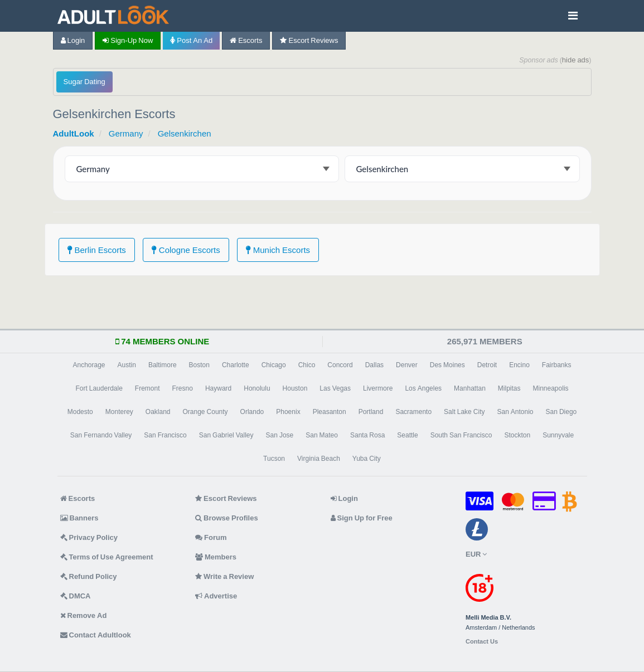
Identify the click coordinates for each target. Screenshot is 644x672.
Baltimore (163, 365)
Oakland (158, 412)
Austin (127, 365)
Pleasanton (330, 412)
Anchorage (89, 365)
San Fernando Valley (101, 435)
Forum (211, 537)
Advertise (216, 596)
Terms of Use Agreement (107, 557)
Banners (79, 518)
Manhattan (470, 388)
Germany (126, 133)
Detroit (487, 365)
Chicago (274, 365)
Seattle (407, 435)
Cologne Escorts (186, 250)
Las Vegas (335, 388)
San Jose (280, 435)
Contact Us (482, 642)
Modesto (80, 412)
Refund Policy (89, 576)
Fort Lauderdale (99, 388)
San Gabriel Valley (226, 435)
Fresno (183, 388)
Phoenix (288, 412)
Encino (519, 365)
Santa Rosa (367, 435)
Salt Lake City (464, 412)
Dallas (374, 365)
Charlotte (236, 365)
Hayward (218, 388)
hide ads (576, 60)
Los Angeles (423, 388)
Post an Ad (191, 40)
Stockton (517, 435)
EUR (476, 554)
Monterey (119, 412)
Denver (407, 365)
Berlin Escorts (97, 250)
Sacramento (413, 412)
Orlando (252, 412)
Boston (199, 365)
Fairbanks (557, 365)
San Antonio (515, 412)
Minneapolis (551, 388)
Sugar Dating (84, 82)
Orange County (205, 412)
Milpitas (509, 388)
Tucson (274, 459)
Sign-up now (128, 40)
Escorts (246, 40)
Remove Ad (84, 615)
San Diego (561, 412)
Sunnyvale (558, 435)
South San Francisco (461, 435)
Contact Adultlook (96, 635)
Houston (295, 388)
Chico (307, 365)
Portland (371, 412)
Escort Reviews (309, 40)
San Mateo (322, 435)
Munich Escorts (278, 250)
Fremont (147, 388)
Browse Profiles (227, 518)
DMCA (76, 596)
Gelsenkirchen (185, 133)
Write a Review (224, 576)
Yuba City (367, 459)
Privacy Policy (89, 537)
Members (216, 557)
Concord (340, 365)
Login (73, 40)
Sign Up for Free (362, 518)
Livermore (378, 388)
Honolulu (257, 388)
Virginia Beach (319, 459)
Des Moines (447, 365)
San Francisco (165, 435)
